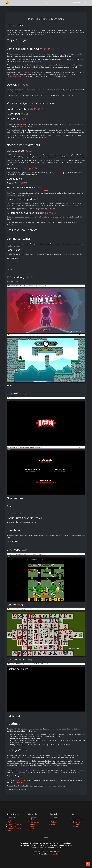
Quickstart (12, 818)
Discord (54, 818)
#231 (24, 119)
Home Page (76, 3)
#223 (36, 199)
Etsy (58, 854)
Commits (33, 824)
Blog (9, 820)
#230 (30, 277)
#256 (52, 213)
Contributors (34, 822)
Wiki (31, 831)
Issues (32, 828)
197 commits (22, 781)
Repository (33, 818)
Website (75, 826)
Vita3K (75, 818)
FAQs (10, 822)
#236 (33, 109)
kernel (35, 125)
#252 (28, 151)
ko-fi (10, 831)
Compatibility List (14, 824)
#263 (45, 213)
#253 (26, 85)
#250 (41, 109)
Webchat (54, 820)
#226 (33, 168)
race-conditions (22, 127)
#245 (51, 49)
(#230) (22, 393)
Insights (32, 826)
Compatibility (77, 820)
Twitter (54, 824)
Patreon (28, 765)
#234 (43, 49)
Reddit (53, 822)
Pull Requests (34, 820)
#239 (24, 114)
